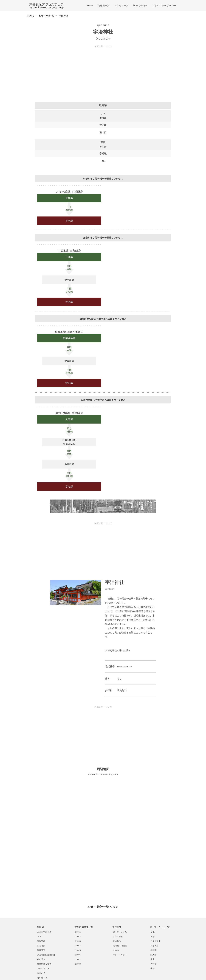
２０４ (78, 946)
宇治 (152, 968)
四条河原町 (156, 941)
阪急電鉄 (41, 946)
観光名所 (117, 941)
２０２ (78, 937)
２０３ (78, 941)
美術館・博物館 (120, 946)
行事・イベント (120, 955)
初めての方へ (140, 6)
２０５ (78, 950)
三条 (152, 937)
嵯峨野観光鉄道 (44, 964)
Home (90, 6)
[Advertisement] (103, 70)
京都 (152, 932)
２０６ (78, 955)
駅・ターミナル (120, 932)
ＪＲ (39, 937)
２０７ (78, 959)
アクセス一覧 (121, 6)
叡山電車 (41, 959)
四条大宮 (155, 946)
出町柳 (154, 950)
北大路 (154, 955)
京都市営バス (43, 968)
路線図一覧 (104, 6)
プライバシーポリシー (164, 6)
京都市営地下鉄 (44, 932)
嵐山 (152, 959)
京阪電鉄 (41, 941)
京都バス (41, 973)
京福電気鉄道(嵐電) (46, 955)
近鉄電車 (41, 950)
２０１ (78, 932)
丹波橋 (154, 964)
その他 (116, 950)
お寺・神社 (118, 937)
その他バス (42, 978)
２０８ (78, 964)
